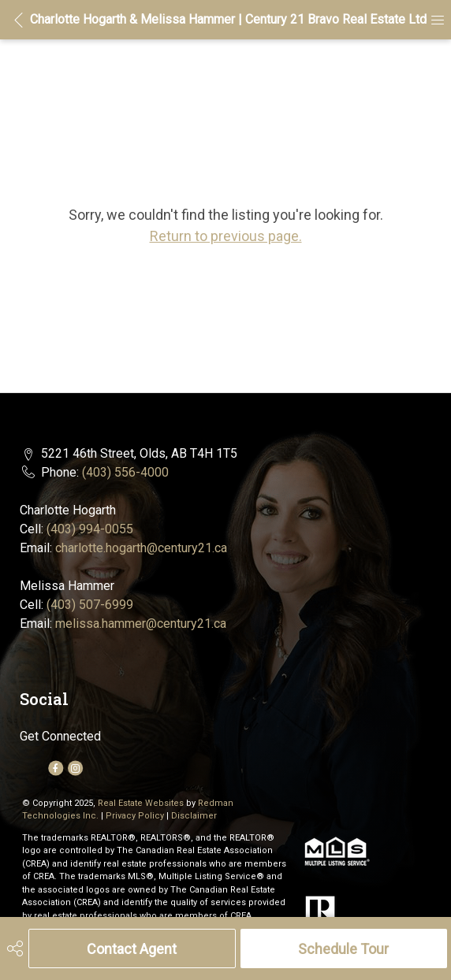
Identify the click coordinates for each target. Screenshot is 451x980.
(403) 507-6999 (90, 605)
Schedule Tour (343, 949)
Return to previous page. (226, 236)
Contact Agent (132, 949)
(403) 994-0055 (90, 529)
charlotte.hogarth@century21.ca (141, 548)
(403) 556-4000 (125, 472)
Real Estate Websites (142, 803)
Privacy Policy (135, 816)
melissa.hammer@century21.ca (141, 624)
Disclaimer (194, 816)
